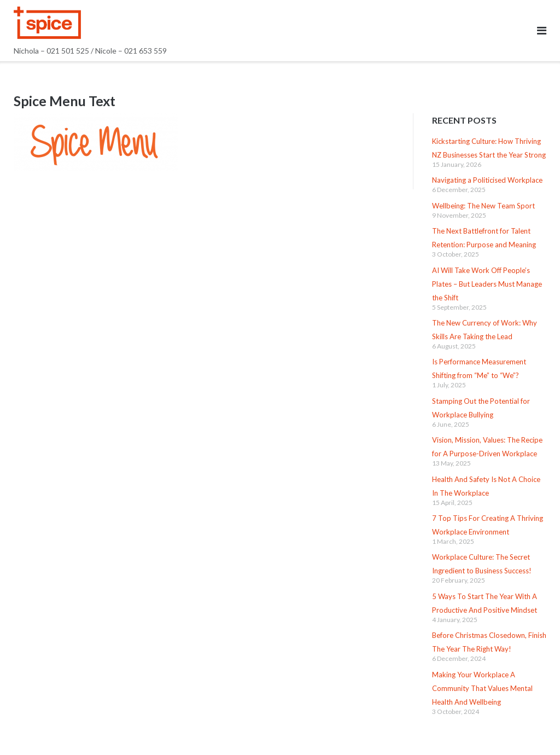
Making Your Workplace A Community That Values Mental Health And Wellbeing (482, 688)
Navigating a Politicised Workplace (487, 180)
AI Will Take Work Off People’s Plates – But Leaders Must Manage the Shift (487, 284)
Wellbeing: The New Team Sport (483, 206)
